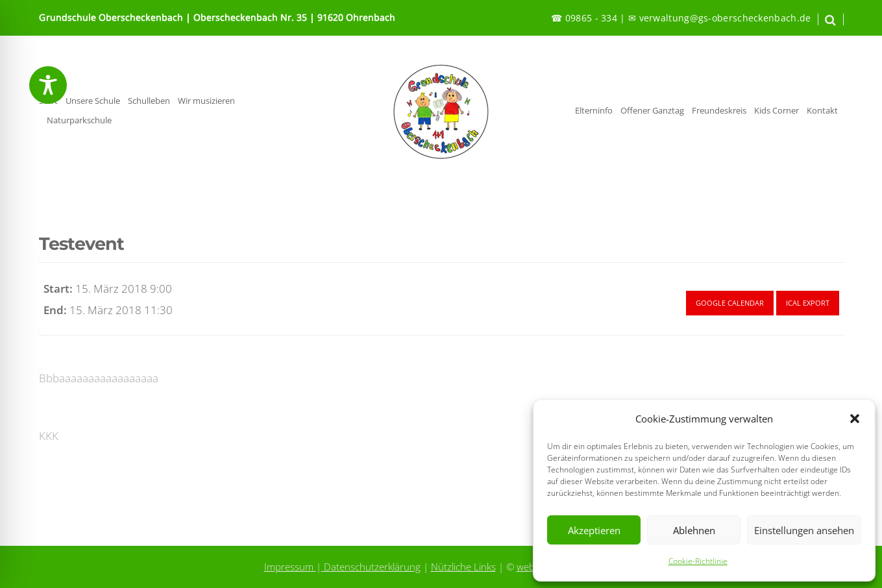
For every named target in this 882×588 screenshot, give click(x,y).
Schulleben (149, 101)
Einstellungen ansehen (804, 530)
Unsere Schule (93, 101)
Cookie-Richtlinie (698, 561)
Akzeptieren (594, 530)
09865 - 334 (591, 18)
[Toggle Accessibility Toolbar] (48, 85)
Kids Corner (777, 111)
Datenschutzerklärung (371, 567)
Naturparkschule (79, 120)
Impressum (290, 567)
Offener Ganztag (652, 111)
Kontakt (822, 111)
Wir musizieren (206, 101)
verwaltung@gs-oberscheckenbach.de (725, 18)
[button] (855, 419)
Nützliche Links (463, 567)
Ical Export (808, 303)
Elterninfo (594, 111)
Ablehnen (694, 530)
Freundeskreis (719, 111)
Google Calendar (730, 303)
